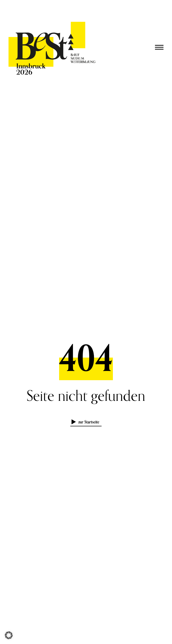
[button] (9, 635)
